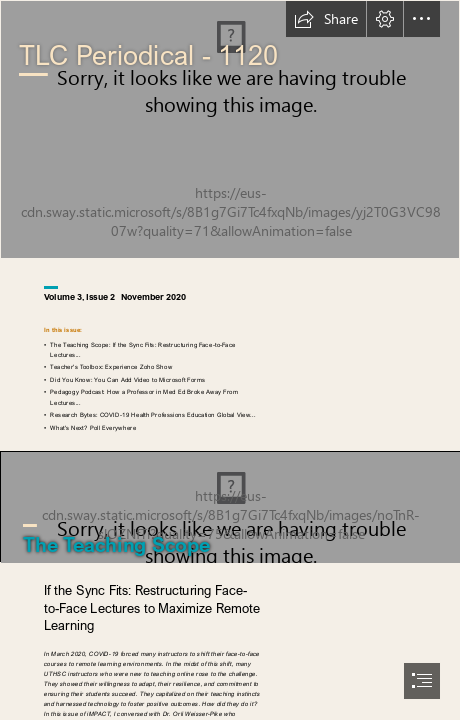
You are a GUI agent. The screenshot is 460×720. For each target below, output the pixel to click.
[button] (326, 19)
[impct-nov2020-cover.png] (230, 129)
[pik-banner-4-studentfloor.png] (230, 506)
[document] (230, 360)
